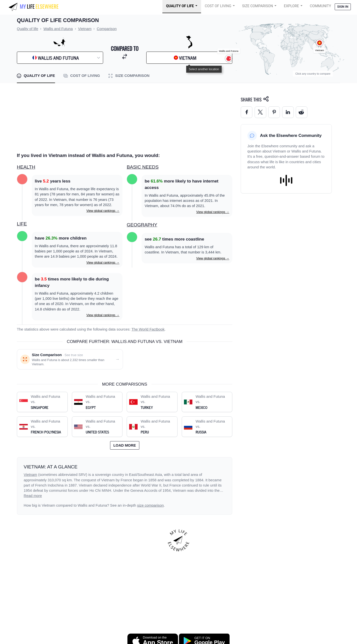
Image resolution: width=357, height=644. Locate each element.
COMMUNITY (321, 6)
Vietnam (30, 475)
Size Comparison (258, 6)
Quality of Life (180, 6)
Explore (291, 6)
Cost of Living (218, 6)
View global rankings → (103, 211)
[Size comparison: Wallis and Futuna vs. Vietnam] (70, 359)
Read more (33, 496)
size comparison (150, 505)
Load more (125, 445)
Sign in (343, 7)
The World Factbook (148, 329)
